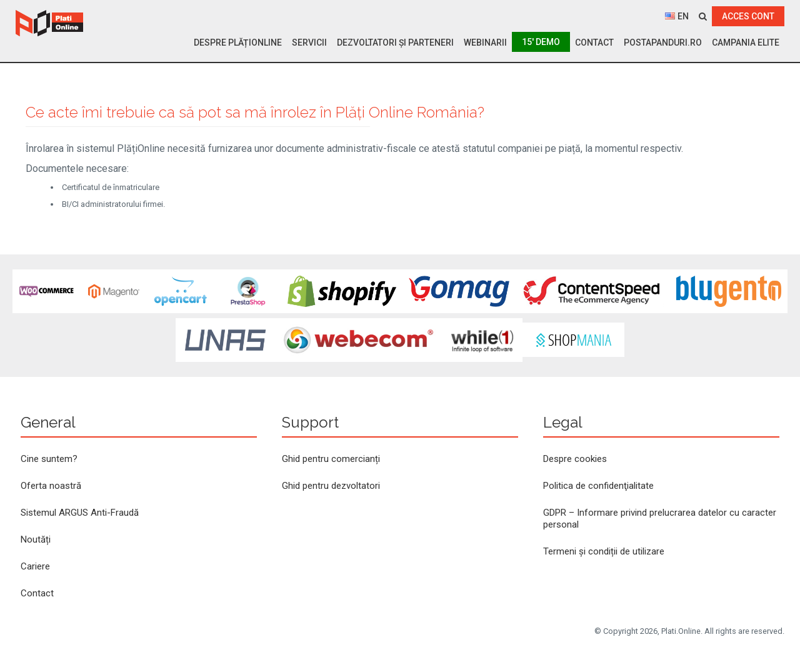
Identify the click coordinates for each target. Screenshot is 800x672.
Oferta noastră (51, 486)
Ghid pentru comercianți (331, 459)
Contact (594, 43)
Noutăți (36, 539)
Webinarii (485, 43)
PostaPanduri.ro (663, 43)
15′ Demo (541, 42)
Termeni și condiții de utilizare (604, 551)
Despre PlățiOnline (238, 43)
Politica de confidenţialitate (598, 486)
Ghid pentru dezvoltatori (331, 486)
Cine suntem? (49, 459)
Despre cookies (575, 459)
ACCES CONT (748, 16)
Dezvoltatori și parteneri (395, 43)
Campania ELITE (746, 43)
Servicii (309, 43)
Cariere (35, 566)
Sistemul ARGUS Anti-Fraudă (80, 513)
